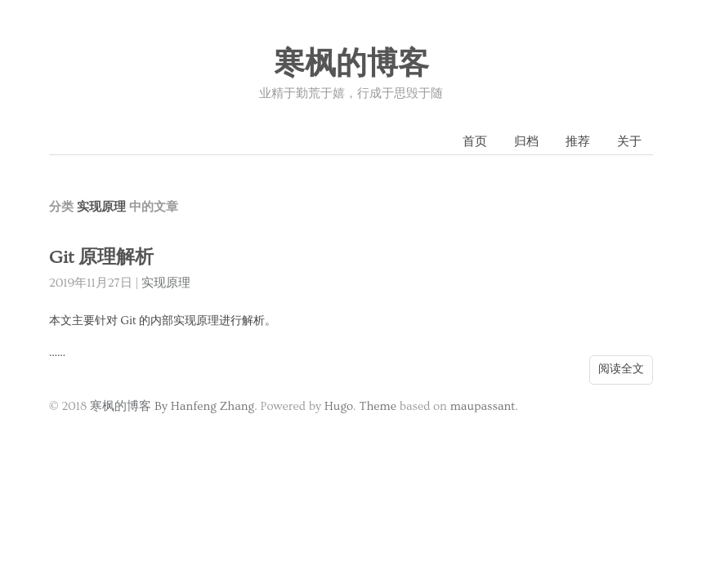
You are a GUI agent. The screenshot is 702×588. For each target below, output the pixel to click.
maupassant (483, 406)
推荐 (578, 142)
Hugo (339, 406)
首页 (475, 142)
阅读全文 (621, 369)
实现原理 (166, 283)
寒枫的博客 (351, 65)
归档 (526, 142)
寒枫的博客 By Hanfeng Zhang (172, 406)
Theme (378, 406)
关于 (629, 142)
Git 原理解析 (101, 258)
